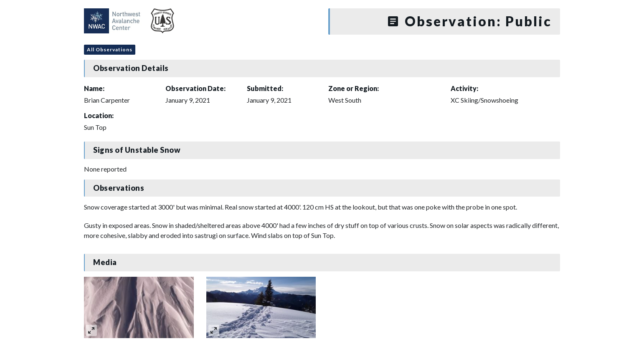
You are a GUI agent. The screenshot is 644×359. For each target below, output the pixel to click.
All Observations (110, 49)
